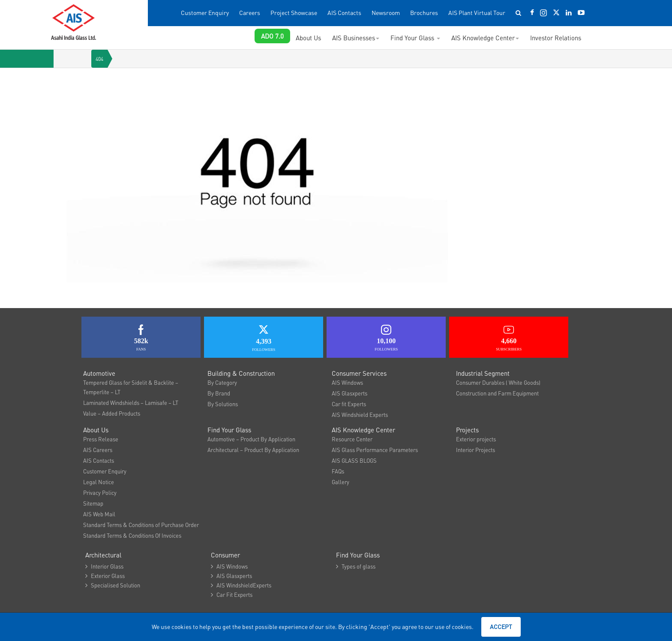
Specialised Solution (113, 585)
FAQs (338, 471)
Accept (501, 626)
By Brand (219, 393)
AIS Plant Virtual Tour (477, 13)
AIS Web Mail (99, 514)
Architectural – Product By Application (253, 450)
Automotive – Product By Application (251, 439)
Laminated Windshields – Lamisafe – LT (131, 403)
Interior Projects (475, 450)
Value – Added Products (112, 413)
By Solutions (223, 404)
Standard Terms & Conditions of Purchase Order (141, 525)
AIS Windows (347, 382)
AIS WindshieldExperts (241, 585)
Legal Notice (99, 482)
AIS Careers (98, 450)
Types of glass (356, 566)
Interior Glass (104, 566)
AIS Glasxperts (349, 393)
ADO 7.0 (272, 36)
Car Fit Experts (232, 595)
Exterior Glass (105, 576)
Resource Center (352, 439)
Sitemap (93, 503)
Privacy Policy (100, 493)
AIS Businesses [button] (356, 38)
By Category (222, 382)
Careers (250, 13)
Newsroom (386, 13)
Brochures (424, 13)
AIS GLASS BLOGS (354, 460)
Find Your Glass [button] (415, 38)
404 (99, 59)
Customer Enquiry (205, 13)
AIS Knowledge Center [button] (485, 38)
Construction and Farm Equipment (497, 393)
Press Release (101, 439)
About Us (308, 38)
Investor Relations (556, 38)
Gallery (340, 482)
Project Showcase (294, 13)
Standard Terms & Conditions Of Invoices (132, 535)
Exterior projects (476, 439)
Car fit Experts (349, 404)
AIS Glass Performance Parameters (375, 450)
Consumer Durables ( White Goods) (498, 382)
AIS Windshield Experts (360, 415)
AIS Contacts (344, 13)
